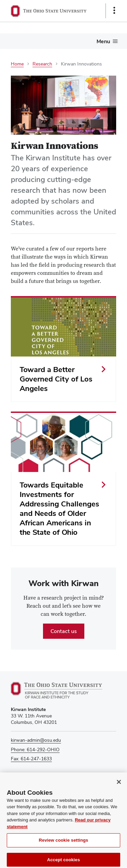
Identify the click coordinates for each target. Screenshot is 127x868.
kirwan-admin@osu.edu (36, 740)
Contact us (64, 631)
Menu (103, 41)
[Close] (119, 785)
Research (42, 64)
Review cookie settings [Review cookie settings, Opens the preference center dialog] (64, 844)
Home (17, 64)
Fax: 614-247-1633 (31, 759)
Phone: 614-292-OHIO (35, 749)
